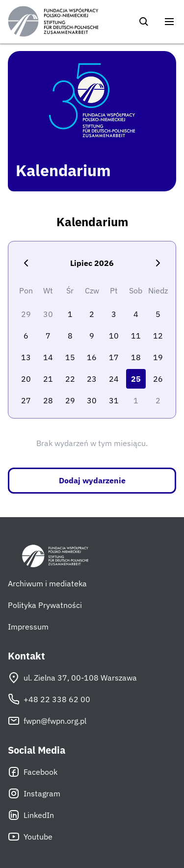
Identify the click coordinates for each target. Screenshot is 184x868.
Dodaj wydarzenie (92, 480)
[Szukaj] (144, 22)
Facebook (33, 772)
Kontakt (26, 656)
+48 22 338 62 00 (49, 699)
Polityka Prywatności (45, 605)
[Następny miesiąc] (158, 263)
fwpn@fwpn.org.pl (47, 721)
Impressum (28, 627)
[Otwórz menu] (169, 22)
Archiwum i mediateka (47, 583)
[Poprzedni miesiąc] (26, 263)
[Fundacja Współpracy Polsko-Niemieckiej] (53, 22)
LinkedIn (31, 815)
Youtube (30, 837)
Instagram (34, 793)
